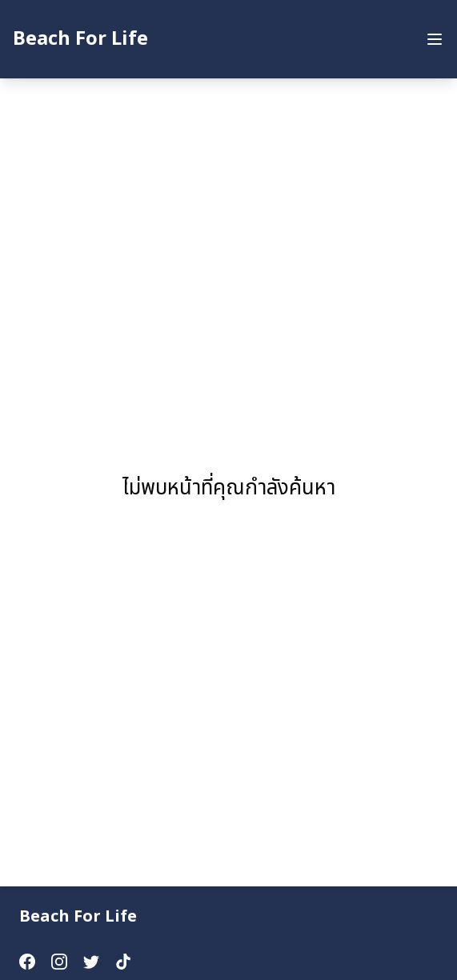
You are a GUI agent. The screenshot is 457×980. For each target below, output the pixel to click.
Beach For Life (80, 39)
